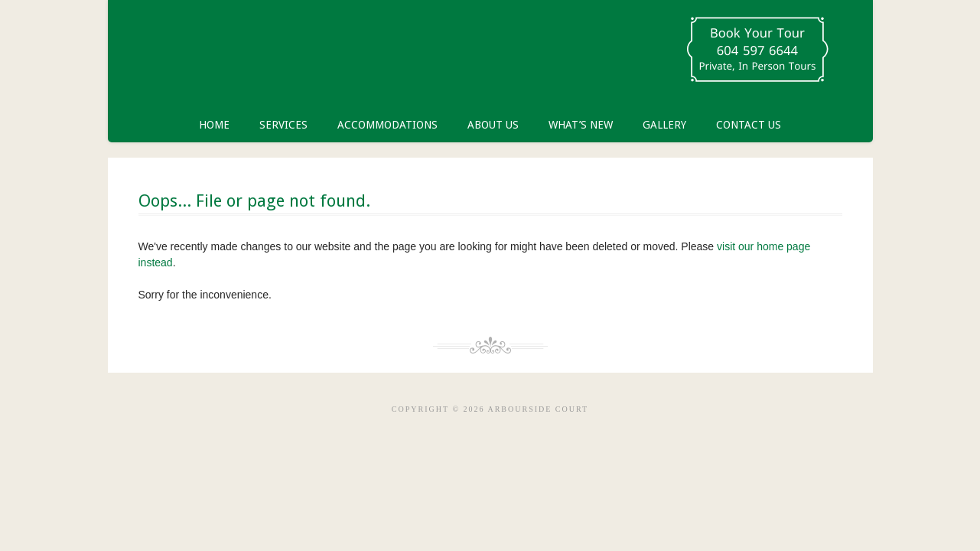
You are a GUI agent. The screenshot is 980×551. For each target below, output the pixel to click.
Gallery (664, 125)
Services (283, 125)
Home (214, 125)
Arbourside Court (299, 54)
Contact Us (749, 125)
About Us (493, 125)
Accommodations (387, 125)
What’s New (581, 125)
